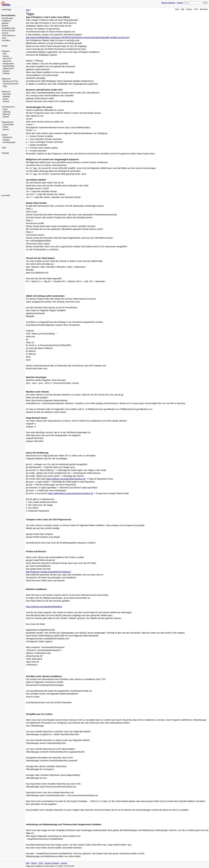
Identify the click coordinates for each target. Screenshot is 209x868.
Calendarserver (8, 107)
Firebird (5, 33)
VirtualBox (6, 40)
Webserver (6, 79)
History (189, 9)
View (177, 9)
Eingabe (6, 140)
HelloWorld (7, 137)
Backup (5, 26)
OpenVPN (7, 61)
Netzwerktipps (9, 66)
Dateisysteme (7, 122)
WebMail (6, 96)
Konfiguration (8, 64)
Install (5, 109)
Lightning (6, 112)
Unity (4, 38)
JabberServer (8, 68)
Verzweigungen (9, 142)
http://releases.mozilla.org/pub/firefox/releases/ (48, 572)
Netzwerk (6, 51)
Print (196, 9)
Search (180, 3)
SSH (5, 54)
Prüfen (5, 127)
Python (5, 135)
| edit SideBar (6, 195)
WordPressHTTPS (10, 81)
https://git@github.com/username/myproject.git (71, 493)
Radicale (6, 114)
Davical (6, 117)
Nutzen (6, 99)
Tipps (5, 86)
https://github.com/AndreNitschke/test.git (66, 479)
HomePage (6, 10)
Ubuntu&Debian (8, 15)
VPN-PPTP (7, 59)
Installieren (6, 21)
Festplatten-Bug (8, 28)
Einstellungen (7, 18)
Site (28, 10)
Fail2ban (6, 73)
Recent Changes (168, 3)
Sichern (6, 129)
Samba (6, 56)
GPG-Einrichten (8, 31)
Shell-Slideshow (8, 36)
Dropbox (6, 71)
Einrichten (7, 94)
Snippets (5, 153)
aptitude (5, 23)
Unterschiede (8, 125)
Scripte (5, 46)
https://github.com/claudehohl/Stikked (44, 607)
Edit (183, 9)
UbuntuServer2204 (11, 84)
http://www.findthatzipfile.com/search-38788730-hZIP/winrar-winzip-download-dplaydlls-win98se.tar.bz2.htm (78, 37)
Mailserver (6, 92)
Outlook (6, 101)
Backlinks (204, 9)
